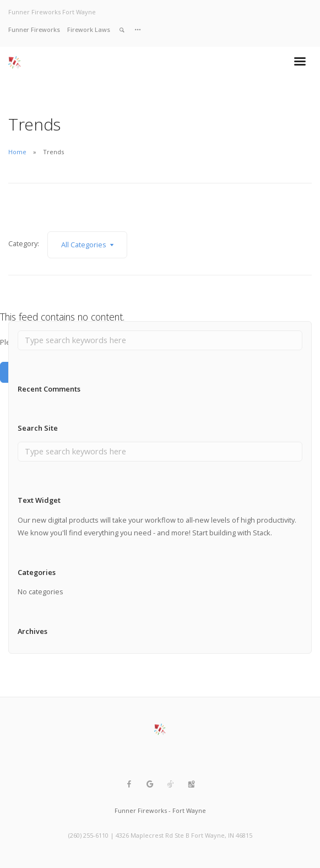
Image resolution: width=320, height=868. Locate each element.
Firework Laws (89, 29)
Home (17, 152)
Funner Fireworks (34, 29)
